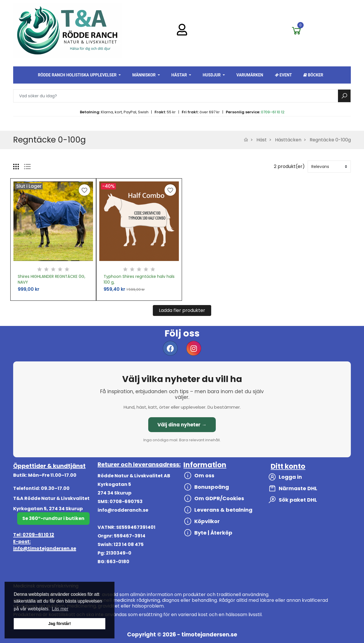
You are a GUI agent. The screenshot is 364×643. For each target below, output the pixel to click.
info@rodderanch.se (123, 510)
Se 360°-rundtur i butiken (53, 518)
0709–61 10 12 (273, 112)
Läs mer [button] (60, 609)
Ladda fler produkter (182, 310)
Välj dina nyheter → (182, 425)
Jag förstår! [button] (59, 624)
